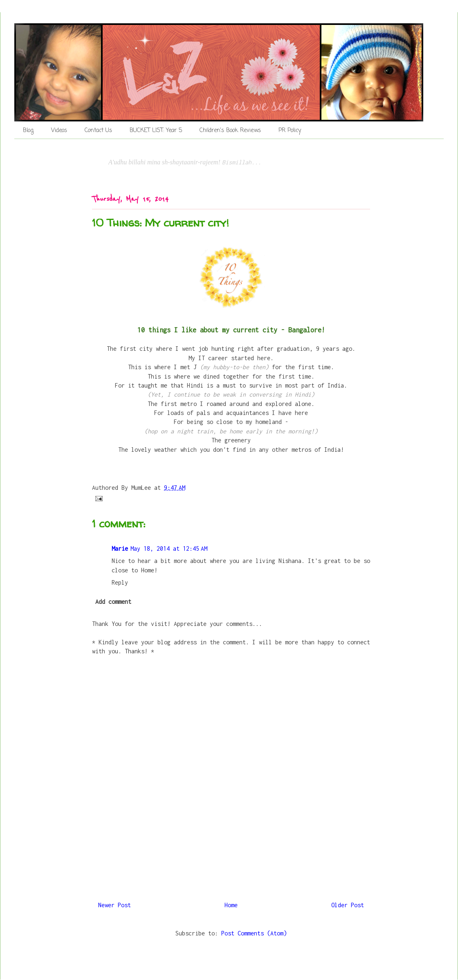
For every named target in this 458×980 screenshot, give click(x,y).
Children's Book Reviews (230, 131)
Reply (120, 582)
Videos (59, 131)
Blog (28, 131)
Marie (120, 548)
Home (231, 905)
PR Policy (290, 131)
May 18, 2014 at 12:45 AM (169, 548)
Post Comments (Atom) (254, 933)
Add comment (113, 602)
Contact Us (98, 131)
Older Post (348, 905)
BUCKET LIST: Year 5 (156, 131)
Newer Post (114, 905)
